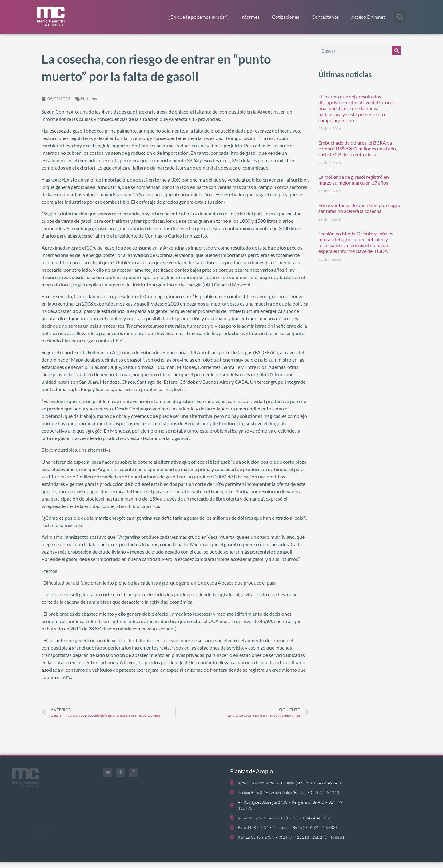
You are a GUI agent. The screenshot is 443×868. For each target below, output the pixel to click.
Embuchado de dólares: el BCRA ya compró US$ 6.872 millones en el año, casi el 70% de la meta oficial (358, 155)
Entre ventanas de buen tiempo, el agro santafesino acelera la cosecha (359, 214)
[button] (400, 17)
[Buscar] (397, 57)
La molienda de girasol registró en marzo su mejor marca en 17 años (354, 186)
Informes (250, 17)
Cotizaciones (286, 17)
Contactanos (325, 17)
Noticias (89, 105)
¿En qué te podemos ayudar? (198, 17)
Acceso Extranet (368, 17)
